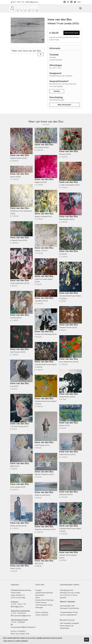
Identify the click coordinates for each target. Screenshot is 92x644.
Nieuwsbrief (40, 595)
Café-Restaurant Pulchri (44, 605)
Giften (38, 598)
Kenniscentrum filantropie (44, 600)
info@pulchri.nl (18, 607)
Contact (57, 91)
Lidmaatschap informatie (44, 593)
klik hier (76, 608)
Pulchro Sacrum (41, 603)
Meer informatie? (64, 105)
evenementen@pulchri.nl (22, 616)
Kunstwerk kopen (72, 33)
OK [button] (87, 640)
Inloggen (38, 590)
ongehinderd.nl (72, 615)
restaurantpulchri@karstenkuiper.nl (23, 627)
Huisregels (39, 607)
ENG (79, 2)
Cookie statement (42, 615)
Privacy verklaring (42, 612)
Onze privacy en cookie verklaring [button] (16, 641)
